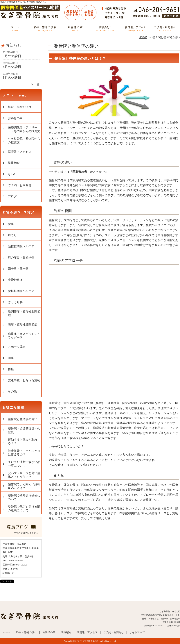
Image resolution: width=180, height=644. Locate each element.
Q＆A (11, 174)
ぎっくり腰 (15, 302)
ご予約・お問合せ (165, 29)
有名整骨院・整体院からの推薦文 (24, 140)
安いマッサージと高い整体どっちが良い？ (24, 475)
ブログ (12, 196)
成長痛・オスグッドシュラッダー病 (24, 336)
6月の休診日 (12, 56)
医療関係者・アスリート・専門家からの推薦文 (24, 129)
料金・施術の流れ (45, 29)
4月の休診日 (12, 67)
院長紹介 (105, 29)
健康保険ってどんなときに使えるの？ (24, 453)
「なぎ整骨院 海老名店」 (90, 641)
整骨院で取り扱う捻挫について (24, 497)
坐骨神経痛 (15, 280)
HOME (143, 37)
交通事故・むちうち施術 (24, 380)
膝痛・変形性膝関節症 (23, 324)
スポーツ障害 (17, 347)
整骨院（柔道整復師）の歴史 (24, 430)
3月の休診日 (12, 78)
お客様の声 (75, 29)
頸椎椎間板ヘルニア (21, 246)
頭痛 (11, 358)
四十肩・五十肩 (18, 269)
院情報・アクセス (135, 29)
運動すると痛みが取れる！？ (23, 441)
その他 (12, 391)
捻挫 (11, 369)
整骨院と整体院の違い (23, 419)
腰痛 (11, 224)
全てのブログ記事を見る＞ (27, 533)
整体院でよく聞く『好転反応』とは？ (24, 486)
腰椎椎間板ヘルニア (21, 291)
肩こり (12, 235)
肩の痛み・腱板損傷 (21, 257)
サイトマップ (137, 632)
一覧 (37, 84)
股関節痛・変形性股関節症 (24, 313)
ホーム (15, 29)
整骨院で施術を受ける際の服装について (24, 508)
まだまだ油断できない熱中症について (24, 464)
